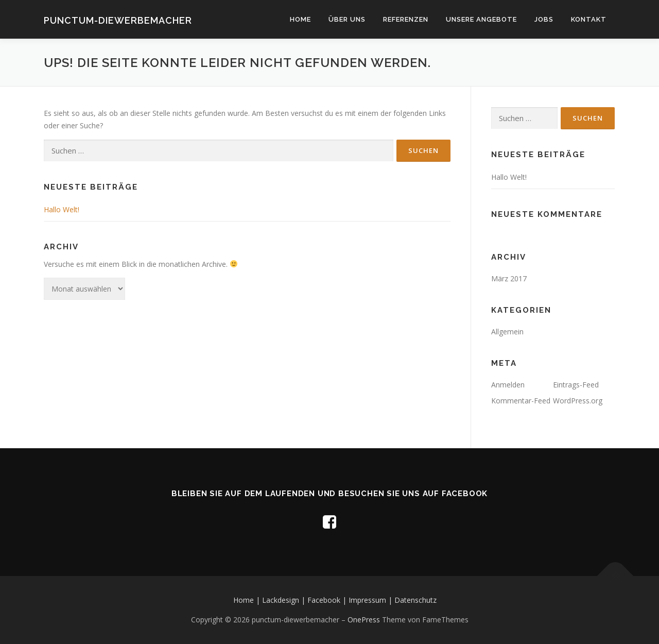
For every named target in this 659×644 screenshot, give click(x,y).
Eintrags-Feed (576, 385)
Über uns (347, 19)
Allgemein (507, 332)
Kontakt (589, 19)
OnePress (364, 620)
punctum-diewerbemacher (118, 20)
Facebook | (328, 600)
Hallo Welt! (62, 209)
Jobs (544, 19)
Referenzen (406, 19)
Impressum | (371, 600)
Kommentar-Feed (521, 401)
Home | (248, 600)
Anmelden (508, 385)
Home (300, 19)
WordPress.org (578, 401)
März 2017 (509, 278)
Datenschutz (415, 600)
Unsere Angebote (481, 19)
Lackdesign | (285, 600)
